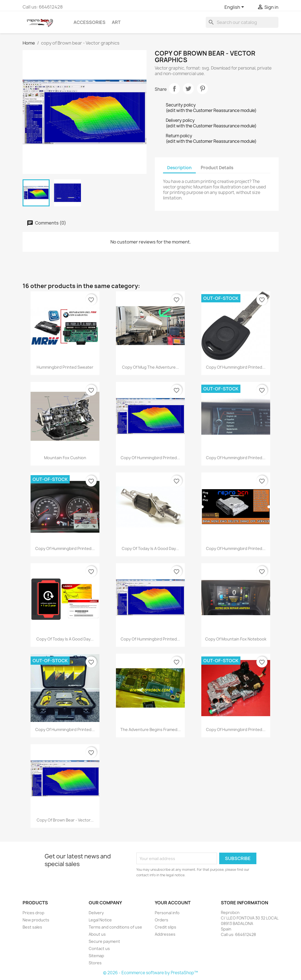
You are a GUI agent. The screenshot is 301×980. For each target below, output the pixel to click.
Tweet (188, 89)
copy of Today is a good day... (150, 548)
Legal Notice (100, 920)
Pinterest (202, 89)
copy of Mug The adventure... (150, 367)
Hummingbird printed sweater (65, 367)
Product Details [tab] (217, 168)
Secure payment (104, 941)
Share (174, 89)
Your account (173, 903)
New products (36, 920)
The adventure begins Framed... (150, 729)
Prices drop (33, 913)
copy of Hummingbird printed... (236, 367)
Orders (162, 920)
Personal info (167, 913)
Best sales (32, 927)
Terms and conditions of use (115, 927)
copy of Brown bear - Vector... (65, 820)
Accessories (90, 22)
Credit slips (166, 927)
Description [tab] (179, 168)
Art (116, 22)
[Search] (242, 22)
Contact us (99, 948)
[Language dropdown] (235, 7)
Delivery (96, 913)
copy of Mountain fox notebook (236, 639)
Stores (95, 963)
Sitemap (96, 956)
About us (97, 934)
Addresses (165, 934)
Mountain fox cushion (65, 458)
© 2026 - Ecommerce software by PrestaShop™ (150, 973)
